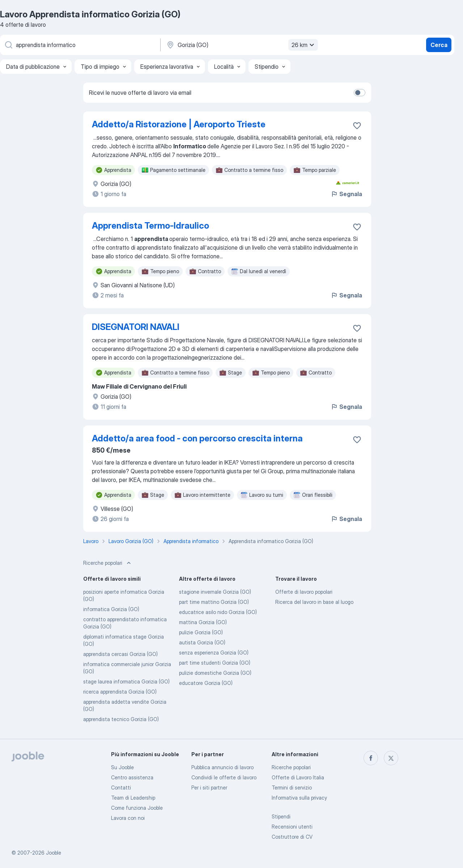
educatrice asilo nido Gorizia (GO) (218, 612)
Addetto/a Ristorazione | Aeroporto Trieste (179, 124)
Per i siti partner (209, 787)
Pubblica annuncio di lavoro (222, 767)
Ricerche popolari (291, 767)
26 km (304, 45)
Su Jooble (122, 767)
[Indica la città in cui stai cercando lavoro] (241, 45)
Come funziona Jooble (137, 808)
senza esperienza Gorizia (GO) (214, 653)
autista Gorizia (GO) (202, 642)
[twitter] (391, 758)
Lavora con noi (128, 818)
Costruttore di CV (292, 837)
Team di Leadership (133, 798)
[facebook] (371, 758)
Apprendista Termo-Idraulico (150, 226)
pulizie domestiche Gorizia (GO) (215, 673)
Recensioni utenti (292, 827)
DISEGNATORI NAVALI (136, 327)
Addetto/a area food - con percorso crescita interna (197, 438)
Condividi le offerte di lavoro (224, 777)
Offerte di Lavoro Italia (298, 777)
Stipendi (281, 816)
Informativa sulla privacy (299, 798)
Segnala (346, 194)
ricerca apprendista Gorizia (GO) (120, 692)
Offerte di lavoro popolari (304, 592)
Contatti (121, 787)
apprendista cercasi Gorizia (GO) (120, 654)
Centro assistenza (132, 777)
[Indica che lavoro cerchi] (80, 45)
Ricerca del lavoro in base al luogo (314, 602)
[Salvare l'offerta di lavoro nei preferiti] (357, 126)
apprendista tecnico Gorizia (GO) (121, 719)
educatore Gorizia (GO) (206, 683)
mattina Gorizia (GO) (203, 622)
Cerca (439, 45)
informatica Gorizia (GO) (111, 609)
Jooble (54, 853)
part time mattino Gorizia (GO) (214, 602)
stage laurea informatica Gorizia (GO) (126, 681)
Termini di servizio (292, 787)
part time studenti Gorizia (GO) (215, 663)
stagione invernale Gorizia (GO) (215, 592)
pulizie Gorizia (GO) (201, 632)
